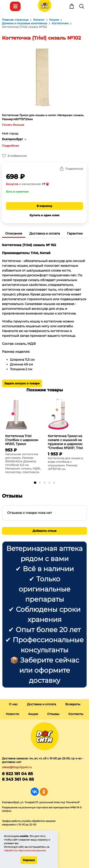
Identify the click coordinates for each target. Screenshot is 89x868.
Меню (5, 6)
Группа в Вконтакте (35, 792)
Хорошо (29, 860)
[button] (35, 483)
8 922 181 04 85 (17, 774)
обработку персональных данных (25, 850)
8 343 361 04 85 (18, 779)
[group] (23, 437)
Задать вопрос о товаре (22, 383)
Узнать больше (13, 125)
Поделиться (74, 169)
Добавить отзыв (44, 531)
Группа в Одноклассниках (44, 792)
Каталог (15, 6)
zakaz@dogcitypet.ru (17, 767)
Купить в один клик (44, 215)
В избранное (17, 156)
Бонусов (12, 184)
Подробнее (11, 146)
